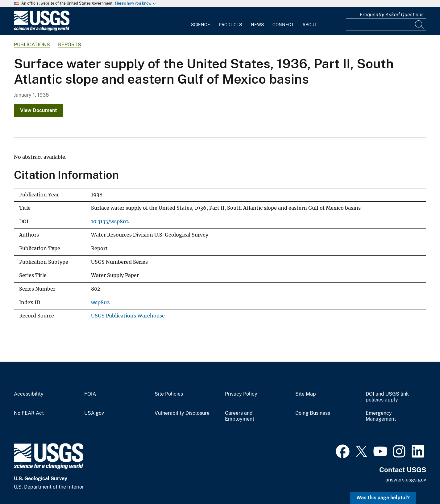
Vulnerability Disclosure (182, 413)
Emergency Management (381, 416)
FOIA (90, 394)
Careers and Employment (240, 416)
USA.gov (94, 413)
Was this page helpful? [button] (383, 498)
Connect (283, 25)
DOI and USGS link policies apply (387, 397)
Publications (32, 45)
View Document (39, 110)
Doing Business (313, 413)
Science (201, 25)
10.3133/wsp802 (110, 222)
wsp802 (100, 302)
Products (230, 25)
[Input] (386, 25)
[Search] (420, 25)
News (257, 25)
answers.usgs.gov (406, 480)
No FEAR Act (29, 413)
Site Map (306, 394)
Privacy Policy (241, 394)
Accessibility (29, 394)
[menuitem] (201, 21)
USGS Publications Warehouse (128, 316)
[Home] (42, 30)
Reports (70, 45)
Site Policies (169, 394)
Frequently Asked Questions (392, 15)
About (310, 25)
